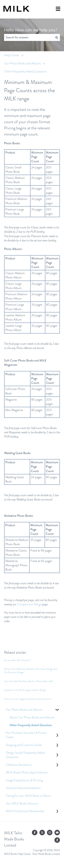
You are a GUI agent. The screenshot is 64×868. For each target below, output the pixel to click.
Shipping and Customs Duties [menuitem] (24, 745)
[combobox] (29, 37)
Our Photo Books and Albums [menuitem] (24, 710)
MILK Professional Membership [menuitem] (25, 811)
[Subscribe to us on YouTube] (57, 833)
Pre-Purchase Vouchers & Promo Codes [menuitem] (26, 735)
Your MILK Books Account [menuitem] (22, 803)
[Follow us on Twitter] (42, 833)
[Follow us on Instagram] (50, 833)
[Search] (57, 37)
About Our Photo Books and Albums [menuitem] (32, 717)
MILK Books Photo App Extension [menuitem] (27, 772)
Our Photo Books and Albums (22, 63)
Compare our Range (29, 604)
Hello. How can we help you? (31, 30)
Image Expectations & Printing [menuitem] (24, 780)
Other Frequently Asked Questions (25, 71)
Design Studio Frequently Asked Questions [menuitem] (25, 755)
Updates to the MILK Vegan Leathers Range (25, 690)
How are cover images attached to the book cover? (28, 699)
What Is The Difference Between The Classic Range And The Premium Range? (31, 671)
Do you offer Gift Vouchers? (17, 660)
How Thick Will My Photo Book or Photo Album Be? (29, 681)
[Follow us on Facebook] (35, 833)
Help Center (12, 55)
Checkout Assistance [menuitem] (19, 765)
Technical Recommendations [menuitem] (23, 788)
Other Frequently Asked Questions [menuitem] (31, 725)
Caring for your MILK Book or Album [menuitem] (28, 796)
